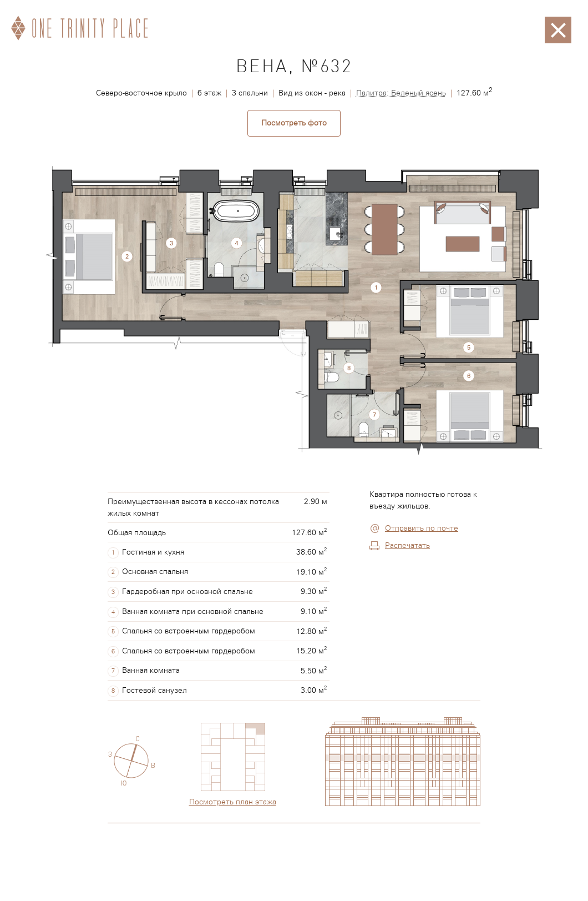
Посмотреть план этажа (233, 802)
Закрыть (558, 22)
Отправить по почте (422, 528)
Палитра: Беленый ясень (401, 93)
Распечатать (407, 546)
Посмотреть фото (294, 123)
